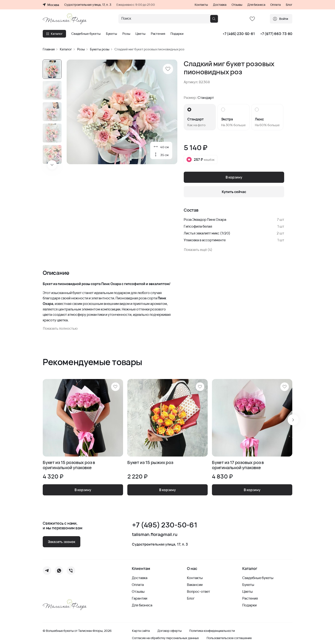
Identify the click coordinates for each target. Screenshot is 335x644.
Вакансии (195, 585)
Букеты (112, 34)
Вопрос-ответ (198, 591)
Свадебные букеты (86, 34)
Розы (126, 34)
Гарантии (140, 598)
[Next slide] (52, 165)
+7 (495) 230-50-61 (239, 34)
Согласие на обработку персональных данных (165, 638)
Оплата (275, 5)
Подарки (177, 34)
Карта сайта (141, 631)
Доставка (220, 5)
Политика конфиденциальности (212, 631)
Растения (158, 34)
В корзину (234, 177)
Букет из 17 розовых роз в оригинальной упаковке (238, 465)
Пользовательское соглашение (229, 638)
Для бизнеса (256, 5)
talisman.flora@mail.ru (155, 534)
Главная (49, 49)
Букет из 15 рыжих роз (150, 463)
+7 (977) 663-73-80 (276, 34)
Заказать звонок (62, 542)
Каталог (54, 34)
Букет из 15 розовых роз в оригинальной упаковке (69, 465)
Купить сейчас (234, 192)
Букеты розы (100, 49)
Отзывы (237, 5)
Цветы (140, 34)
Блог (289, 5)
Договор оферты (170, 631)
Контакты (201, 5)
